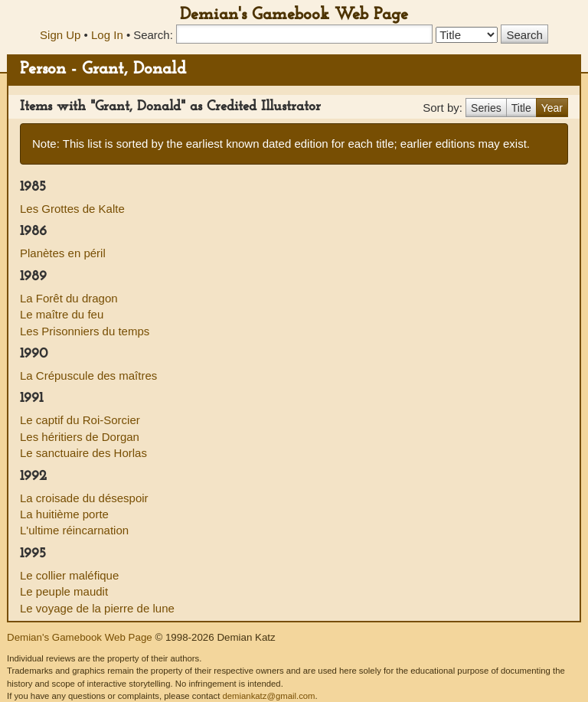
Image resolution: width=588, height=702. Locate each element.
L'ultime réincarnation (74, 530)
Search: (153, 35)
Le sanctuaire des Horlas (83, 453)
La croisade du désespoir (84, 498)
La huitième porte (64, 514)
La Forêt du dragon (69, 298)
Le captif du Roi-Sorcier (80, 420)
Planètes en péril (63, 253)
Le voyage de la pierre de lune (97, 608)
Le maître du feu (62, 314)
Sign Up (60, 35)
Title (521, 108)
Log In (107, 35)
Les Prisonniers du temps (85, 331)
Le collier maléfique (69, 575)
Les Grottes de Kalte (72, 209)
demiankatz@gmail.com (268, 696)
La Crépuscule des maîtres (88, 375)
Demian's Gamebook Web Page (294, 15)
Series (486, 108)
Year (552, 108)
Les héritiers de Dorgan (80, 437)
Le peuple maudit (64, 591)
